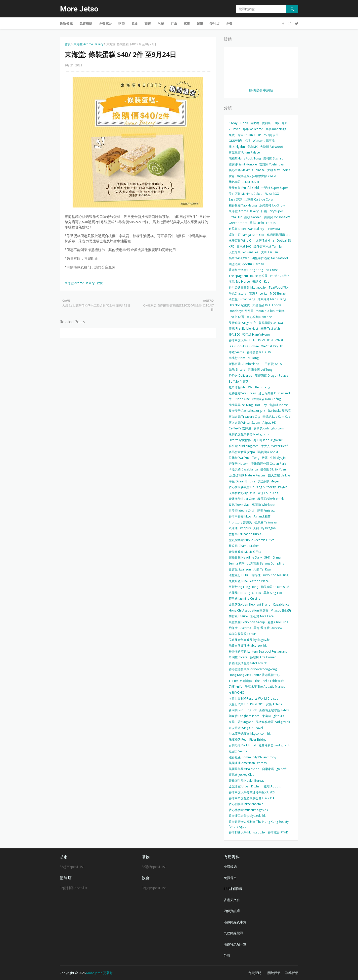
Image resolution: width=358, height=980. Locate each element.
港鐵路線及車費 (235, 922)
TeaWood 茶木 (279, 287)
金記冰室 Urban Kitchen (245, 786)
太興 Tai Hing (265, 240)
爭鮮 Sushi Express (263, 223)
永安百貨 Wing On (241, 240)
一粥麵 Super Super (275, 188)
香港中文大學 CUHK (242, 340)
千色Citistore (238, 293)
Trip (276, 123)
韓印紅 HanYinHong (256, 335)
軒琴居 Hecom (239, 464)
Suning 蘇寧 (237, 563)
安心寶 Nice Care (262, 616)
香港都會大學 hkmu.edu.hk (247, 832)
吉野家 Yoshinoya (271, 164)
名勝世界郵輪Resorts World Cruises (253, 698)
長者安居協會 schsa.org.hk (247, 411)
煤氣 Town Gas (239, 505)
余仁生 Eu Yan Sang (242, 299)
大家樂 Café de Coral (259, 199)
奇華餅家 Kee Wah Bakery (246, 229)
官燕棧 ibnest (278, 405)
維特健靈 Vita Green (242, 393)
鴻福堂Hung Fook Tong (245, 158)
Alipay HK (269, 423)
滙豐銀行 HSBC (239, 575)
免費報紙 (230, 867)
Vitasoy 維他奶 (281, 610)
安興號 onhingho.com (269, 428)
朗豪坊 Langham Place (244, 716)
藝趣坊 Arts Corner (263, 657)
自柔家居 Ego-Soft (274, 769)
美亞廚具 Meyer (268, 481)
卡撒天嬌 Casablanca (243, 469)
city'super (276, 211)
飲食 (100, 283)
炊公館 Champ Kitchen (244, 546)
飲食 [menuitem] (135, 23)
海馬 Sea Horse (239, 282)
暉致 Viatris (236, 352)
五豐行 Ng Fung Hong (244, 587)
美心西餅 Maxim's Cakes (245, 194)
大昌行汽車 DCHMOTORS (246, 704)
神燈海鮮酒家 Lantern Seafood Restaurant (258, 651)
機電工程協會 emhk (270, 499)
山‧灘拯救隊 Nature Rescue (247, 475)
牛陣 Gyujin (278, 458)
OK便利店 (235, 141)
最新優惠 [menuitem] (66, 23)
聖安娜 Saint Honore (243, 164)
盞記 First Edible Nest (243, 329)
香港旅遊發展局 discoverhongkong (253, 669)
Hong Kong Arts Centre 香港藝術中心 (254, 675)
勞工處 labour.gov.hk (268, 440)
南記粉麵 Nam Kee (259, 317)
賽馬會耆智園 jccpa (242, 452)
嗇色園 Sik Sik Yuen (273, 469)
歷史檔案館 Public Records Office (252, 540)
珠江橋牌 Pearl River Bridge (248, 740)
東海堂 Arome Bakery (89, 44)
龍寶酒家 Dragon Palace (271, 376)
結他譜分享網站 (261, 90)
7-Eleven (235, 129)
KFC (231, 246)
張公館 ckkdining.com (244, 446)
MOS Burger (278, 293)
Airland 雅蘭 (262, 516)
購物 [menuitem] (122, 23)
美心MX (252, 147)
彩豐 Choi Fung (278, 622)
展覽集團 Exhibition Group (247, 622)
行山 (264, 211)
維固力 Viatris (238, 751)
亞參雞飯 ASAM (268, 452)
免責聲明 (255, 973)
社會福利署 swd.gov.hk (274, 745)
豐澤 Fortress (266, 511)
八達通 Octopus (240, 528)
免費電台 (230, 878)
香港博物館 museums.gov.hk (248, 810)
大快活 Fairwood (272, 147)
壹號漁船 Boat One (242, 499)
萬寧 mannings (276, 129)
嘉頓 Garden (253, 217)
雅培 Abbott (272, 786)
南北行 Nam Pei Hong (244, 358)
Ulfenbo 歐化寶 (239, 305)
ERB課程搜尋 (233, 889)
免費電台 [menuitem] (106, 23)
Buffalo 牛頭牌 (239, 382)
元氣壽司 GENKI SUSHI (244, 182)
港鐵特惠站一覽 (235, 944)
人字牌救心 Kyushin (242, 493)
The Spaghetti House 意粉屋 (248, 276)
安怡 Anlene (274, 704)
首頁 (68, 44)
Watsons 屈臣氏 (264, 141)
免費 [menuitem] (229, 23)
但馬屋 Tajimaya (266, 522)
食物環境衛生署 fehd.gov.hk (248, 663)
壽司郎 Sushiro (273, 158)
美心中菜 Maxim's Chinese (247, 170)
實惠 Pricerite (258, 293)
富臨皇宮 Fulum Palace (244, 152)
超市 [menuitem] (200, 23)
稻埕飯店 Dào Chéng (267, 399)
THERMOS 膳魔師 (240, 681)
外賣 (227, 955)
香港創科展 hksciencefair (246, 804)
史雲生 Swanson (240, 569)
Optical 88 (284, 240)
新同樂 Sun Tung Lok (243, 710)
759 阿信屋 (271, 135)
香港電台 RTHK (278, 832)
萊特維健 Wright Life (243, 323)
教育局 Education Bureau (246, 534)
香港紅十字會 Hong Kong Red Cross (253, 270)
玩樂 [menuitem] (161, 23)
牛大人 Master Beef (274, 446)
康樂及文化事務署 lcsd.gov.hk (249, 434)
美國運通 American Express (248, 763)
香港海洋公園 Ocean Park (268, 464)
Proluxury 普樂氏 (240, 522)
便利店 (266, 123)
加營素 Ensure (238, 616)
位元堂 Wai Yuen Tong (244, 458)
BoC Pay (261, 405)
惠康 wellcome (253, 129)
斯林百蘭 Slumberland (244, 364)
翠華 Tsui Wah (270, 329)
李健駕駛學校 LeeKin (243, 634)
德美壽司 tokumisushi (276, 587)
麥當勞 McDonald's (277, 217)
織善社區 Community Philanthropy (252, 757)
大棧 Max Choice (279, 170)
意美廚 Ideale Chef (242, 511)
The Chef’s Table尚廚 (269, 681)
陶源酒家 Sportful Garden (246, 264)
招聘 (247, 141)
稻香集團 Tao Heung (243, 205)
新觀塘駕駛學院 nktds (274, 710)
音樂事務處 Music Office (245, 552)
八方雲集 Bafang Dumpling (266, 563)
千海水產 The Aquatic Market (265, 687)
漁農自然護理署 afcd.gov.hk (248, 645)
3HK (267, 557)
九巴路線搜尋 (233, 933)
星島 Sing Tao (273, 593)
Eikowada (273, 229)
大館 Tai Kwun (263, 569)
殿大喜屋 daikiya (279, 475)
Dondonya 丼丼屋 (241, 311)
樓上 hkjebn (237, 147)
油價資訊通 (232, 911)
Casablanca (281, 604)
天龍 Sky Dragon (264, 528)
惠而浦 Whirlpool (264, 505)
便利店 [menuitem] (215, 23)
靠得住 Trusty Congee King (270, 575)
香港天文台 (232, 900)
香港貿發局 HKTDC (259, 352)
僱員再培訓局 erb (279, 235)
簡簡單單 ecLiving (241, 405)
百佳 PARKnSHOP (249, 135)
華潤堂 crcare (238, 657)
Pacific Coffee (280, 276)
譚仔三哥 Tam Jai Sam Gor (247, 235)
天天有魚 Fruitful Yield (244, 188)
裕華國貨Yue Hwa (271, 323)
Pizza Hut (235, 217)
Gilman (277, 557)
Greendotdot (238, 223)
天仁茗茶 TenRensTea (244, 252)
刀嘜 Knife (236, 687)
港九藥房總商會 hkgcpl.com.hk (250, 734)
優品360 (234, 335)
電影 (284, 123)
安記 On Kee (261, 282)
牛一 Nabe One (239, 399)
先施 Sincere (237, 370)
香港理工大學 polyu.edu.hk (247, 816)
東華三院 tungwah (241, 722)
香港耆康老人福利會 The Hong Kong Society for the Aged (259, 824)
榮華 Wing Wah (239, 258)
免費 (232, 135)
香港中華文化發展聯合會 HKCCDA (252, 798)
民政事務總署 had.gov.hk (273, 722)
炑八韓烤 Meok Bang (272, 299)
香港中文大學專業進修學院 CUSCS (252, 792)
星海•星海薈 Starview (268, 628)
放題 (265, 458)
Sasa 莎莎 (235, 199)
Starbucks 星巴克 (279, 411)
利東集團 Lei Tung (260, 370)
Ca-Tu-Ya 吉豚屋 (240, 428)
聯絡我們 (292, 973)
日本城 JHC (244, 246)
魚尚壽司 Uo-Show (272, 205)
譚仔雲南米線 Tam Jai (268, 246)
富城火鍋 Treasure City (244, 417)
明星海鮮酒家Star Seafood (270, 258)
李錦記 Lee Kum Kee (276, 417)
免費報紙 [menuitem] (86, 23)
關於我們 (274, 973)
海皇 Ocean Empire (242, 481)
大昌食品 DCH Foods (267, 305)
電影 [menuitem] (187, 23)
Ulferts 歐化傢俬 (240, 440)
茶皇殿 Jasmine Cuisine (245, 598)
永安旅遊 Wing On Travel (246, 728)
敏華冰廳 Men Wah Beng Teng (249, 387)
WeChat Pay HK (272, 346)
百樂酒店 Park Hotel (242, 745)
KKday (233, 123)
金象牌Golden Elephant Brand (250, 604)
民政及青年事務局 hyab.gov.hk (249, 640)
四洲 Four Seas (268, 493)
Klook (244, 123)
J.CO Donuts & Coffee (244, 346)
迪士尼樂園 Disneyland (274, 393)
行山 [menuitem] (174, 23)
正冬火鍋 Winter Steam (244, 423)
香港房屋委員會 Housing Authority (252, 487)
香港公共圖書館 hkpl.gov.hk (247, 287)
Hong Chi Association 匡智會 (249, 610)
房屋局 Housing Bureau (245, 593)
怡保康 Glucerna (240, 628)
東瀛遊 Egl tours (273, 716)
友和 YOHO (237, 693)
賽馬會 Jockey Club (242, 775)
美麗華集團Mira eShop (244, 769)
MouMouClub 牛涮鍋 (270, 311)
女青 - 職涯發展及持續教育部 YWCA (252, 176)
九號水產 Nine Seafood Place (249, 581)
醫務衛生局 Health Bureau (247, 781)
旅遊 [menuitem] (148, 23)
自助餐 (255, 123)
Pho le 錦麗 (236, 317)
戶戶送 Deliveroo (241, 376)
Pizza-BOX (272, 194)
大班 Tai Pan (269, 252)
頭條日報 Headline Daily (245, 557)
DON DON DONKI (270, 340)
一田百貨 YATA (272, 364)
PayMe (283, 487)
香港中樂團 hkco (240, 516)
